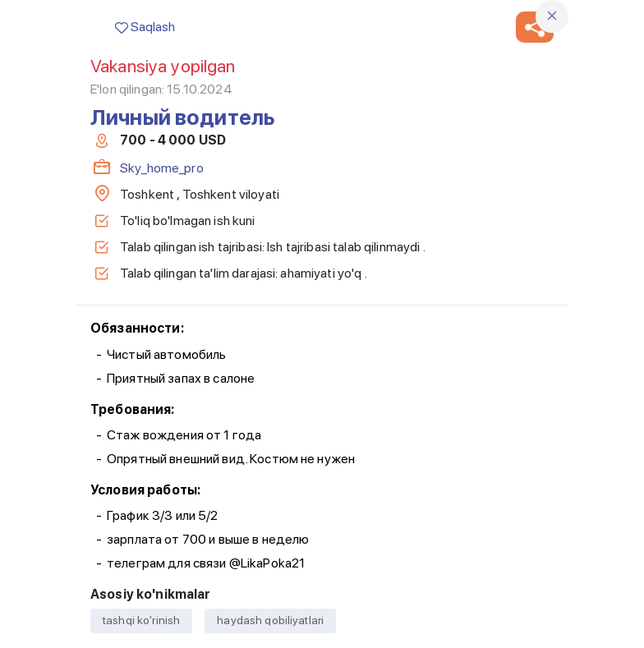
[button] (535, 27)
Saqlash (145, 27)
